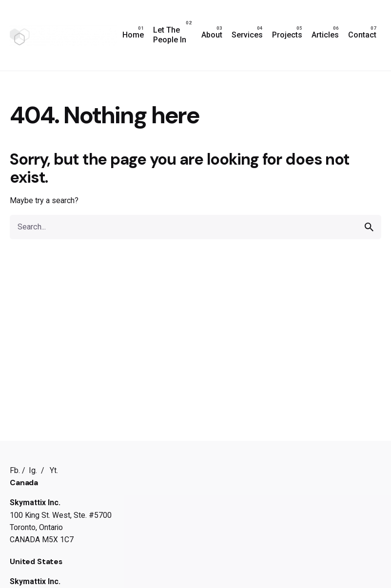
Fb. (15, 470)
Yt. (54, 470)
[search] (369, 227)
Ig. (33, 470)
